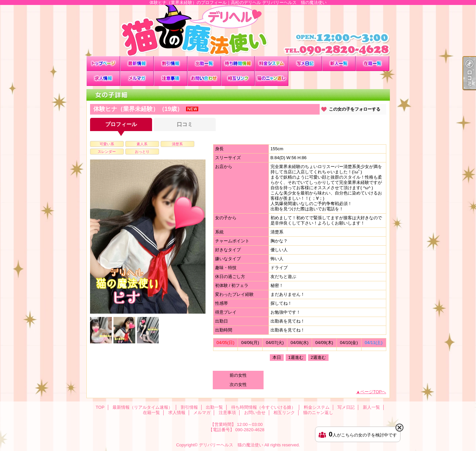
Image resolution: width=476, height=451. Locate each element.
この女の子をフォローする (355, 109)
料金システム (271, 64)
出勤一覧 (204, 64)
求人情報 (103, 78)
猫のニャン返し (271, 78)
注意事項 (171, 78)
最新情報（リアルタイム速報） (137, 64)
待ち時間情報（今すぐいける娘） (238, 64)
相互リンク (238, 78)
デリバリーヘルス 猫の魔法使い (231, 445)
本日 (277, 357)
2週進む (318, 357)
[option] (148, 237)
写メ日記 (305, 64)
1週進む (296, 357)
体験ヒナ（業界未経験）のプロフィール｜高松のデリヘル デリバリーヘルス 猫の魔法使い (238, 31)
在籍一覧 (372, 64)
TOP (103, 64)
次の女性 (238, 384)
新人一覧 (339, 64)
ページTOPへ (373, 392)
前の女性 (238, 375)
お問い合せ (204, 78)
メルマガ (137, 78)
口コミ (185, 124)
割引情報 (171, 64)
